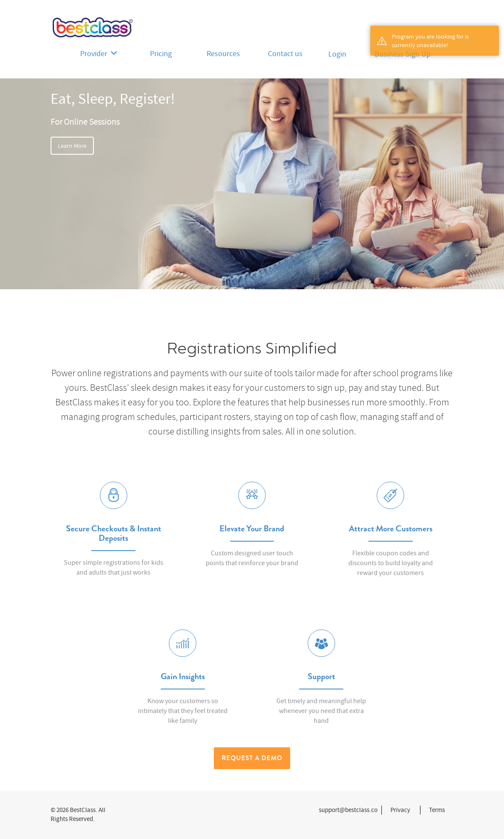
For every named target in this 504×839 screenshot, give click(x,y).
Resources (223, 54)
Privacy (400, 810)
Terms (437, 810)
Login (337, 54)
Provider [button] (99, 54)
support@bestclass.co (348, 810)
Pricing (161, 54)
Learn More (72, 146)
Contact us (285, 54)
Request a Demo (252, 758)
